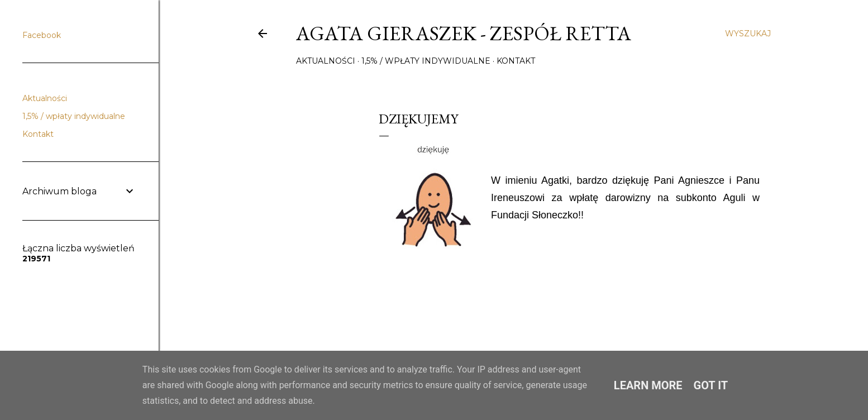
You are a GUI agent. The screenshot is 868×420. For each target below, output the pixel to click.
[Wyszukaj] (748, 34)
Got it (711, 385)
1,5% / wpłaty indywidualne (426, 61)
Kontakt (516, 61)
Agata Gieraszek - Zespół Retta (464, 33)
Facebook (42, 35)
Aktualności (326, 61)
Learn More (648, 385)
